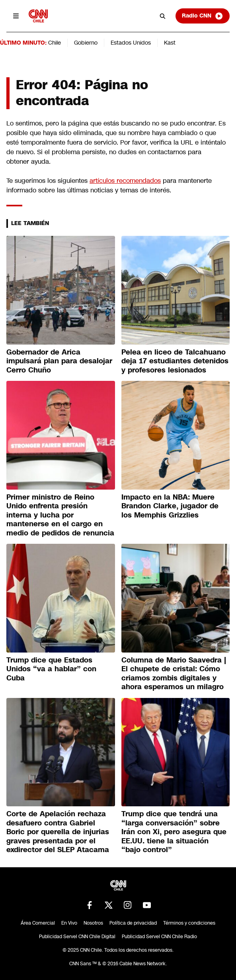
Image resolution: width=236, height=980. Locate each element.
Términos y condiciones (189, 923)
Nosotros (93, 923)
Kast (170, 43)
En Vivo (69, 923)
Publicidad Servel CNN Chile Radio (159, 937)
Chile (55, 43)
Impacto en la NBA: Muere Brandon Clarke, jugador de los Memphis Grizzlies (170, 506)
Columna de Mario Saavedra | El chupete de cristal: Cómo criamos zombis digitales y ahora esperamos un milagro (174, 674)
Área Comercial (38, 923)
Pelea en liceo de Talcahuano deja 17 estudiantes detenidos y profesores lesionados (175, 361)
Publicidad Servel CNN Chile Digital (77, 937)
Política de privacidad (133, 923)
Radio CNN (203, 16)
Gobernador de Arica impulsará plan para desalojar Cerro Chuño (59, 361)
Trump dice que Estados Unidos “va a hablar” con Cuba (51, 669)
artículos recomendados (125, 181)
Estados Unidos (131, 43)
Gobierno (86, 43)
